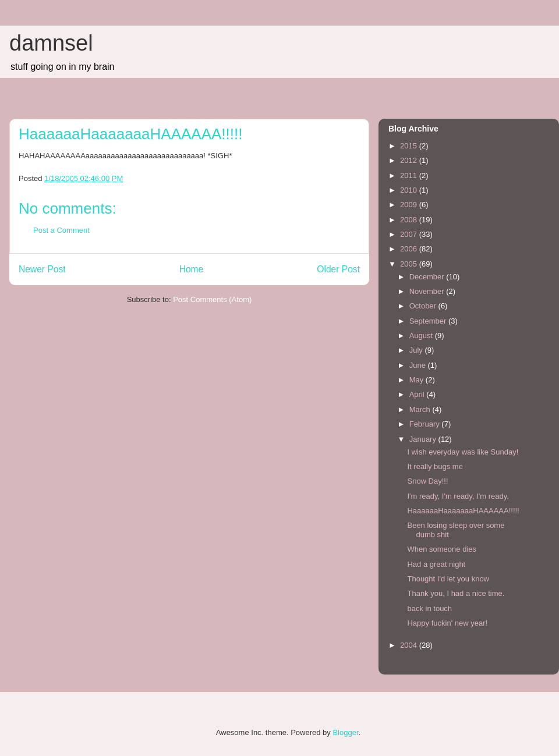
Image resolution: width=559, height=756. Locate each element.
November (428, 291)
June (419, 365)
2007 (410, 234)
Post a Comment (61, 230)
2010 (410, 190)
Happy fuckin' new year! (447, 623)
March (421, 409)
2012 (410, 160)
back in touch (429, 608)
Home (192, 269)
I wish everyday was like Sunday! (463, 452)
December (428, 277)
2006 (410, 249)
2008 (410, 220)
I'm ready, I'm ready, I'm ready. (458, 496)
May (418, 380)
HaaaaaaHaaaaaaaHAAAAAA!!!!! (463, 511)
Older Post (338, 269)
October (424, 306)
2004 (410, 645)
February (426, 424)
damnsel (51, 43)
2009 (410, 205)
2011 (410, 175)
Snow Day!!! (427, 481)
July (417, 350)
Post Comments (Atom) (212, 299)
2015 (410, 146)
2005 (410, 264)
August (422, 336)
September (429, 321)
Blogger (345, 732)
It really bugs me (435, 466)
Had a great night (436, 564)
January (424, 439)
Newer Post (42, 269)
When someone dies (442, 549)
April (418, 394)
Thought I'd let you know (448, 579)
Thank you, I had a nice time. (456, 593)
